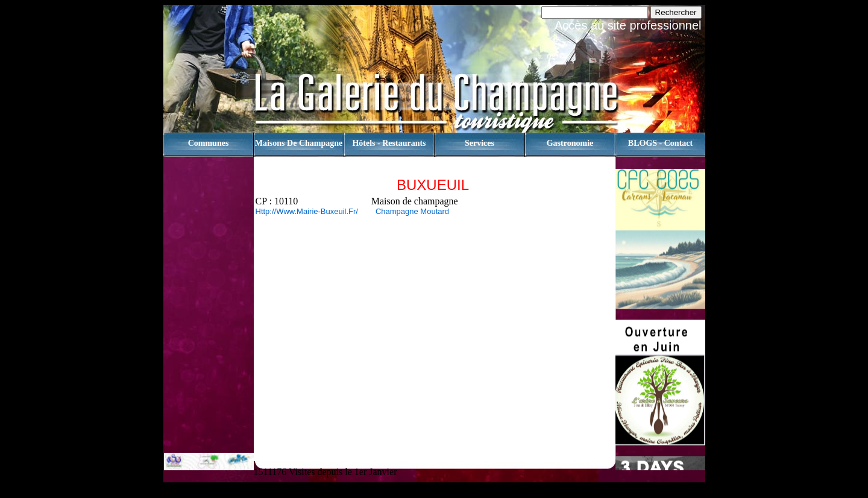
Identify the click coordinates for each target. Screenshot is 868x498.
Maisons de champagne (299, 143)
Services (480, 143)
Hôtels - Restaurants (389, 143)
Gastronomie (570, 143)
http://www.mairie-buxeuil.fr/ (307, 211)
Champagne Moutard (410, 211)
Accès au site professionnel (628, 25)
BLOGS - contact (660, 143)
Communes (209, 143)
